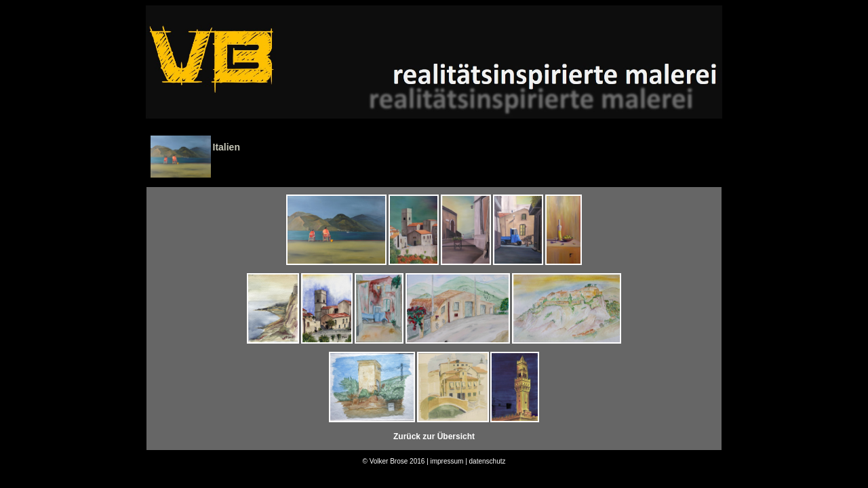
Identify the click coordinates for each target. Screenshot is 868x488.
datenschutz (488, 461)
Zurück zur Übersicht (434, 436)
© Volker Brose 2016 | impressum (413, 461)
